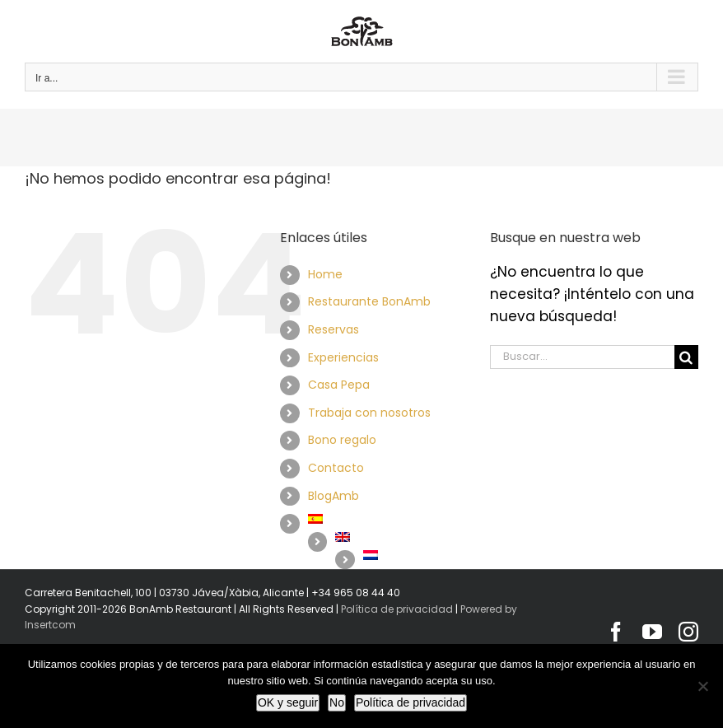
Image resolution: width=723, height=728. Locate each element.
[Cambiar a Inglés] (400, 537)
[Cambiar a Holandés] (414, 555)
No (337, 702)
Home (325, 274)
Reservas (334, 329)
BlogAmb (334, 496)
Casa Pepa (339, 385)
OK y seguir (288, 702)
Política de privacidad (397, 609)
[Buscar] (686, 357)
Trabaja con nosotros (369, 413)
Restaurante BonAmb (369, 301)
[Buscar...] (582, 357)
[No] (702, 686)
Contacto (336, 468)
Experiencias (343, 357)
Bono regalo (342, 440)
